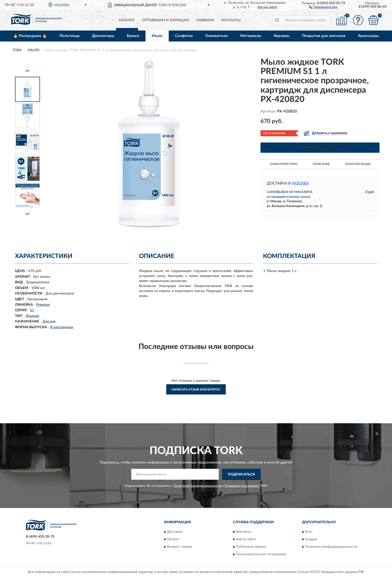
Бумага (133, 36)
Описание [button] (321, 164)
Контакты (231, 20)
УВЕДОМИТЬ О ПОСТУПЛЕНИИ (320, 148)
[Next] (27, 214)
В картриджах (62, 327)
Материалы (251, 36)
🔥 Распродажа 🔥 (30, 36)
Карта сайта (246, 539)
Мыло (157, 36)
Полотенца (69, 36)
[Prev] (27, 71)
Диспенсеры (103, 36)
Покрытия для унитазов (324, 36)
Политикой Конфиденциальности (197, 486)
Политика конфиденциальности (331, 547)
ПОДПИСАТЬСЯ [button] (241, 474)
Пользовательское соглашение (261, 554)
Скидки (311, 539)
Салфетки (184, 36)
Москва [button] (300, 183)
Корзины (282, 36)
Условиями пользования (241, 486)
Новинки (205, 20)
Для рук (49, 321)
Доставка (175, 532)
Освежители (216, 36)
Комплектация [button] (358, 164)
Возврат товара (179, 547)
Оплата (173, 539)
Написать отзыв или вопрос (196, 389)
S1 (32, 310)
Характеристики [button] (284, 164)
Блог (309, 532)
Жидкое (32, 316)
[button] (323, 7)
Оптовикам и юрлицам (165, 20)
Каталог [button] (127, 20)
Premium (43, 305)
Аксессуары (368, 36)
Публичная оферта (251, 547)
